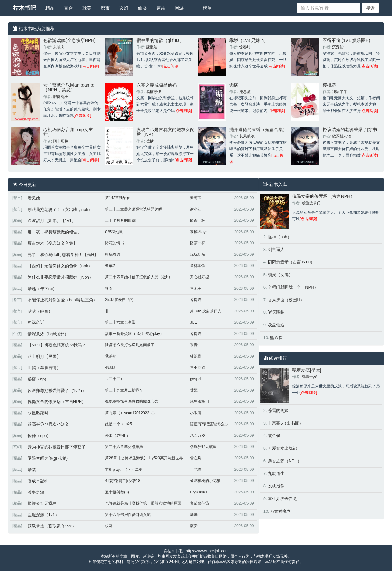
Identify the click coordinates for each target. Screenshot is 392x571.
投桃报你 (276, 486)
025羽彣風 (114, 232)
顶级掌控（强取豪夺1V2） (52, 526)
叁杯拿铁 (198, 266)
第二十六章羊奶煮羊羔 (124, 447)
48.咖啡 (112, 367)
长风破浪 (247, 136)
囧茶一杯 (198, 220)
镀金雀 (274, 436)
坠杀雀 (276, 338)
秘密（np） (38, 379)
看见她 (34, 198)
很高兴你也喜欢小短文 (48, 424)
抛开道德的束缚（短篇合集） (258, 129)
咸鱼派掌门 (199, 401)
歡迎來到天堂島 (42, 503)
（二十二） (115, 379)
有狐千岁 (309, 377)
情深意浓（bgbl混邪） (48, 334)
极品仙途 (276, 325)
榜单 (207, 8)
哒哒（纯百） (40, 311)
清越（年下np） (42, 289)
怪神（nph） (39, 436)
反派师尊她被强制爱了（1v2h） (57, 390)
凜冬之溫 (36, 492)
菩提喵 (196, 300)
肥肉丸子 (61, 97)
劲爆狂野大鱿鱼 (203, 447)
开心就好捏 (199, 277)
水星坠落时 (38, 413)
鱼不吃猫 (198, 367)
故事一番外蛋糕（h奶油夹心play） (134, 334)
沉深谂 (338, 47)
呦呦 (194, 515)
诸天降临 (276, 312)
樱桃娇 (329, 85)
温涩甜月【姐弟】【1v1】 (52, 221)
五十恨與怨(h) (117, 492)
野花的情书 (115, 243)
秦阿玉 (196, 198)
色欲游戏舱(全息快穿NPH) (70, 40)
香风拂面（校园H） (286, 300)
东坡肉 (59, 47)
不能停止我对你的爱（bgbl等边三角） (63, 300)
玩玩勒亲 (198, 254)
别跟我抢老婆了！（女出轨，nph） (60, 209)
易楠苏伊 (154, 92)
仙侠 (142, 8)
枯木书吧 (24, 8)
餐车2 (110, 266)
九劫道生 (276, 474)
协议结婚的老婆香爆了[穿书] (351, 129)
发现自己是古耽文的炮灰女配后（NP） (165, 132)
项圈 (109, 289)
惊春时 (245, 47)
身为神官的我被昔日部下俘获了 (57, 447)
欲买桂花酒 (342, 136)
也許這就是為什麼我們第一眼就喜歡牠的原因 (143, 503)
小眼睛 (196, 413)
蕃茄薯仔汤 (199, 503)
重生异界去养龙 (282, 499)
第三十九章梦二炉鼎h (123, 390)
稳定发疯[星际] (307, 370)
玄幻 (124, 8)
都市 (105, 8)
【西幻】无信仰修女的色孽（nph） (60, 266)
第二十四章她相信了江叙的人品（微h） (139, 277)
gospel (196, 379)
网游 (179, 8)
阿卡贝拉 (61, 141)
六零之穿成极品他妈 (157, 85)
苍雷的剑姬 (278, 411)
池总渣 (245, 92)
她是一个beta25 (119, 424)
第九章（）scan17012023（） (131, 413)
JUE (194, 322)
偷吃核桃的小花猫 (205, 481)
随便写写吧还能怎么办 (209, 424)
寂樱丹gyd (199, 232)
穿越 (161, 8)
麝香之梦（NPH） (285, 461)
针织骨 (196, 356)
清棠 (32, 470)
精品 (50, 8)
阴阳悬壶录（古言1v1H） (291, 262)
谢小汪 (196, 209)
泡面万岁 (198, 435)
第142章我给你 (118, 198)
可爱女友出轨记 (282, 448)
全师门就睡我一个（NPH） (293, 287)
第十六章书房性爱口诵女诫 (128, 515)
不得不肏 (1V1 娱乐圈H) (346, 40)
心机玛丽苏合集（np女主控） (68, 132)
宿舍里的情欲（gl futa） (160, 40)
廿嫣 (194, 390)
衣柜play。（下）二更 (124, 470)
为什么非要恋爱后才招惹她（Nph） (60, 277)
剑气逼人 (276, 250)
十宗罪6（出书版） (286, 423)
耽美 (87, 8)
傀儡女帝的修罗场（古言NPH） (57, 402)
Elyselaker (199, 492)
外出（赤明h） (118, 435)
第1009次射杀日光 (206, 311)
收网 (109, 526)
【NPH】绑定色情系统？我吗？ (57, 345)
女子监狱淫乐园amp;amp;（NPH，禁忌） (69, 87)
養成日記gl (38, 481)
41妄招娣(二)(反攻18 (123, 481)
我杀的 (111, 356)
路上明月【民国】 (44, 356)
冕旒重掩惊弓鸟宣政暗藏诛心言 (132, 401)
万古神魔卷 (280, 511)
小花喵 (196, 470)
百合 (68, 8)
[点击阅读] (90, 66)
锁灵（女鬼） (280, 275)
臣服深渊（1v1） (43, 515)
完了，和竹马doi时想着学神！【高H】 (63, 255)
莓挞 (150, 141)
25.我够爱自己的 (119, 300)
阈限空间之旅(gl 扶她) (48, 458)
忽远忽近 (36, 322)
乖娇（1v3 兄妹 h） (249, 40)
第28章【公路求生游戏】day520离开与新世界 (144, 458)
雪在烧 (196, 458)
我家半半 (340, 92)
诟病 (234, 85)
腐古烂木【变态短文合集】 (52, 243)
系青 (194, 345)
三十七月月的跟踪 (120, 220)
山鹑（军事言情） (44, 368)
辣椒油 (152, 47)
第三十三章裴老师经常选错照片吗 (134, 209)
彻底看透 (113, 254)
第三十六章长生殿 (120, 322)
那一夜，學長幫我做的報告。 (55, 232)
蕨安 (194, 526)
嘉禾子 (196, 289)
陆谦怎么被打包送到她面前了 (130, 345)
